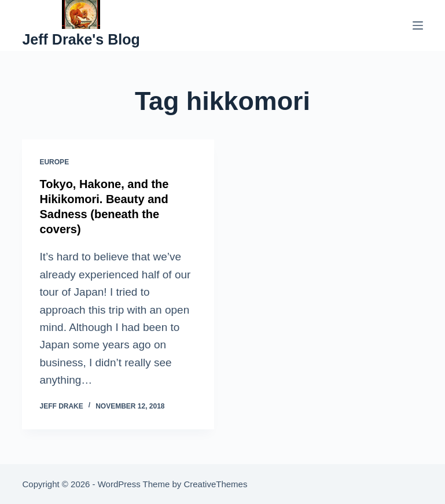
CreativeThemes (215, 484)
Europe (54, 162)
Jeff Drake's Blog (81, 39)
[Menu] (418, 25)
